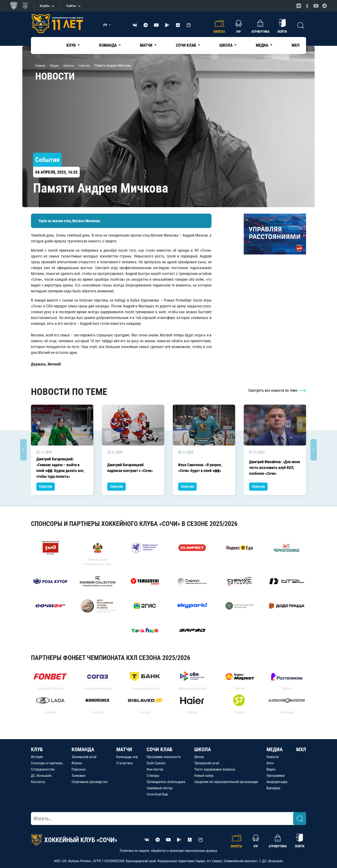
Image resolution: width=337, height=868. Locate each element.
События (46, 486)
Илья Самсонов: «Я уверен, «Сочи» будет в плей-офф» (200, 468)
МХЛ (296, 45)
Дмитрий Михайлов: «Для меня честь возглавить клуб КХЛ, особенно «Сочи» (275, 468)
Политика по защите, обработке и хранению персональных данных (168, 851)
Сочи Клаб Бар (157, 794)
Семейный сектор (159, 788)
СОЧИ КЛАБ (159, 749)
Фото (270, 763)
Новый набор (204, 776)
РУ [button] (106, 25)
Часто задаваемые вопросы (215, 769)
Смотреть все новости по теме (277, 390)
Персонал (79, 769)
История (37, 757)
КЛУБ (37, 749)
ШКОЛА (203, 749)
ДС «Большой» (41, 776)
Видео (271, 769)
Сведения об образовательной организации (226, 782)
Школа (199, 757)
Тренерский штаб (84, 757)
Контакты (38, 782)
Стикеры (153, 776)
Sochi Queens (156, 763)
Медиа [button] (262, 45)
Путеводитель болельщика (166, 782)
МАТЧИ (124, 749)
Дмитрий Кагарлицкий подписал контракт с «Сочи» (130, 468)
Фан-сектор (155, 769)
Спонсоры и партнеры (47, 763)
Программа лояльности (164, 757)
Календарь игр (127, 757)
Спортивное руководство (90, 782)
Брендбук (273, 788)
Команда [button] (108, 45)
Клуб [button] (71, 45)
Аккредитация (277, 782)
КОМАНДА (83, 749)
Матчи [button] (147, 45)
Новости (273, 757)
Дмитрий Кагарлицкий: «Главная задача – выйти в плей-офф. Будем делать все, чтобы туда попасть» (60, 468)
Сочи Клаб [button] (186, 45)
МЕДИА (275, 749)
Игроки (77, 763)
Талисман (78, 776)
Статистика (125, 763)
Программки (276, 776)
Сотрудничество (43, 769)
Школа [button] (226, 45)
